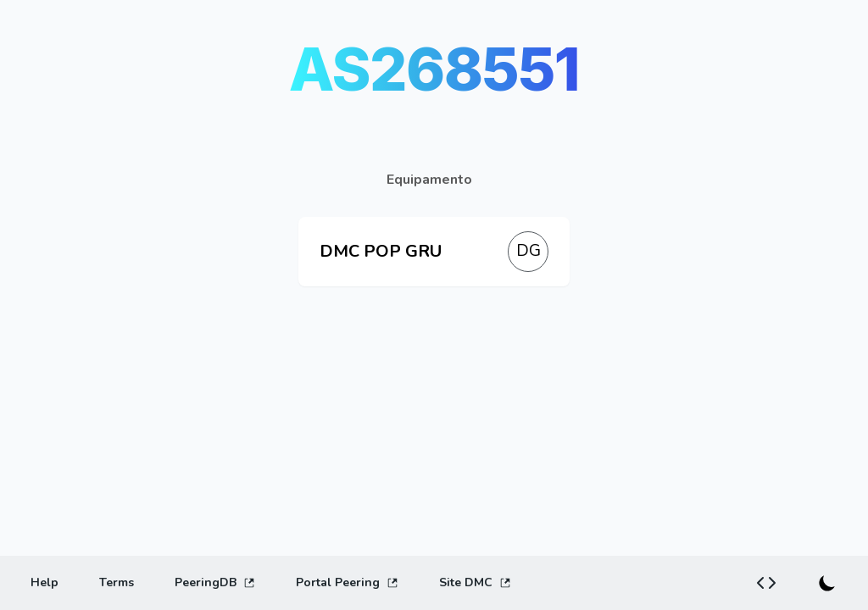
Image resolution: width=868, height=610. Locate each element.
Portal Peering (347, 582)
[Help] (45, 583)
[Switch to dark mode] (827, 583)
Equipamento (429, 180)
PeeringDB (215, 582)
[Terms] (117, 583)
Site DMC (475, 582)
